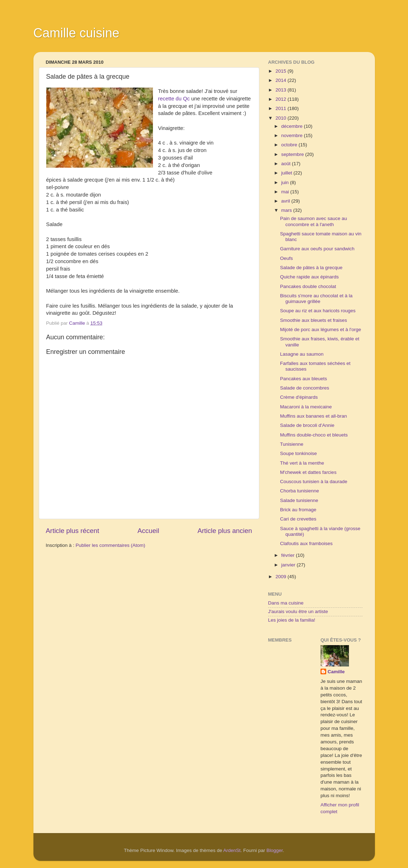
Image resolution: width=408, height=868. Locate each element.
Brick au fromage (298, 510)
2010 (281, 118)
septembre (293, 154)
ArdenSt (232, 850)
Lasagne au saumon (302, 354)
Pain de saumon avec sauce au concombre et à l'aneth (313, 221)
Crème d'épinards (299, 397)
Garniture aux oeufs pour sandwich (317, 249)
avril (287, 201)
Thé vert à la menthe (302, 463)
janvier (289, 565)
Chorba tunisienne (300, 491)
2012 (281, 99)
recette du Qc (174, 99)
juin (286, 182)
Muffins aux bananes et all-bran (313, 416)
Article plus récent (73, 531)
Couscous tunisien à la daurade (314, 482)
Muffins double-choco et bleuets (314, 435)
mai (286, 192)
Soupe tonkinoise (298, 453)
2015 (281, 71)
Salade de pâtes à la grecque (311, 268)
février (289, 555)
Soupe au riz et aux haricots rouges (318, 311)
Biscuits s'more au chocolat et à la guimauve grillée (316, 299)
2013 (281, 90)
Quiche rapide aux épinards (309, 277)
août (287, 164)
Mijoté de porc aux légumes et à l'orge (320, 330)
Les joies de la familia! (292, 620)
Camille (336, 672)
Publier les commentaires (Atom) (111, 545)
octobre (290, 145)
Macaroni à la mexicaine (306, 407)
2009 (281, 577)
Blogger (275, 850)
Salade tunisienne (299, 500)
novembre (293, 135)
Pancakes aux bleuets (303, 379)
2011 (281, 108)
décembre (293, 126)
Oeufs (286, 258)
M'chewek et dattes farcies (308, 472)
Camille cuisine (76, 33)
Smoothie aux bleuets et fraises (313, 320)
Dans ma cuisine (286, 603)
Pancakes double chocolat (308, 286)
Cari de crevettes (298, 519)
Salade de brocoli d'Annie (307, 425)
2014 (281, 80)
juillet (288, 173)
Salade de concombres (304, 388)
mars (287, 210)
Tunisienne (292, 444)
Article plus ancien (225, 531)
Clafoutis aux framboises (306, 543)
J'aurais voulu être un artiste (298, 611)
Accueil (148, 531)
